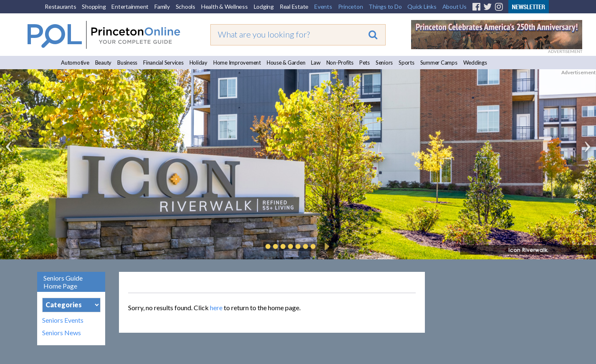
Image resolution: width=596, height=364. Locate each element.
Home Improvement (237, 63)
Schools (186, 6)
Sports (407, 63)
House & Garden (286, 63)
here (216, 308)
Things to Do (385, 6)
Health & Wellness (225, 6)
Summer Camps (439, 63)
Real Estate (294, 6)
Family (162, 6)
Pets (365, 63)
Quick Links (422, 6)
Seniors (384, 63)
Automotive (75, 63)
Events (323, 6)
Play (326, 246)
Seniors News (62, 333)
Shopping (94, 6)
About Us (455, 6)
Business (127, 63)
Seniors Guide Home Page (63, 282)
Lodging (264, 6)
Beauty (104, 63)
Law (316, 63)
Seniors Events (63, 320)
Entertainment (130, 6)
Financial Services (163, 63)
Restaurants (60, 6)
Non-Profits (340, 63)
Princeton (351, 6)
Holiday (198, 63)
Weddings (475, 63)
